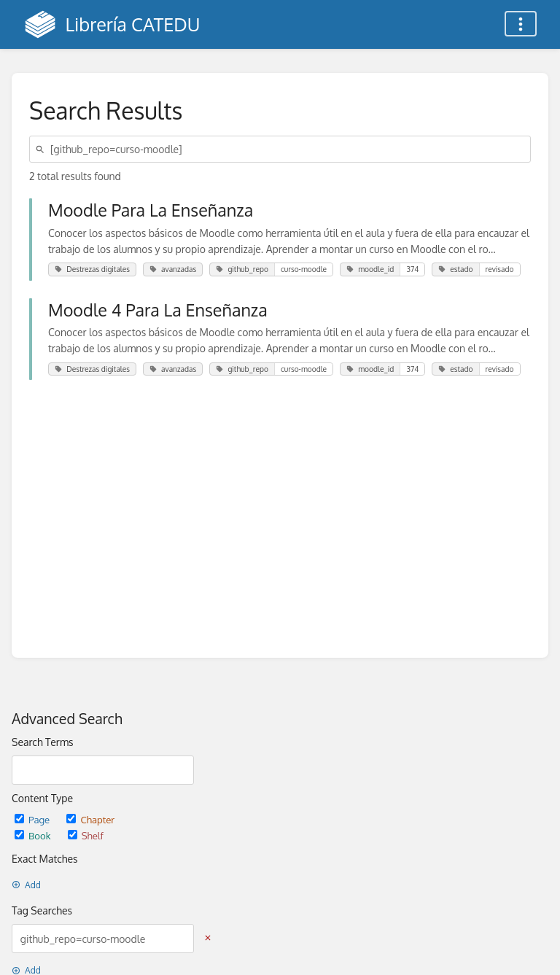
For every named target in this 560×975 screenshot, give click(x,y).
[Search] (42, 149)
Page (33, 819)
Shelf (86, 835)
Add (26, 885)
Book (34, 835)
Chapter (90, 819)
